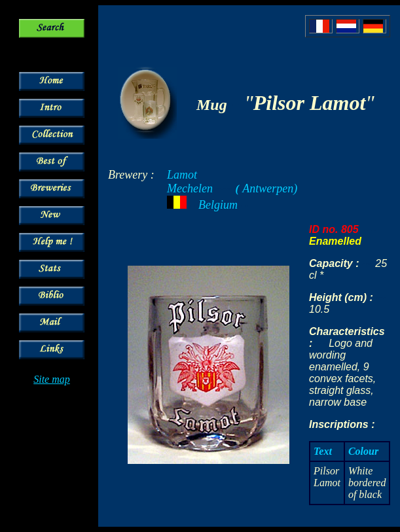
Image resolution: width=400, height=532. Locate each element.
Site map (52, 379)
